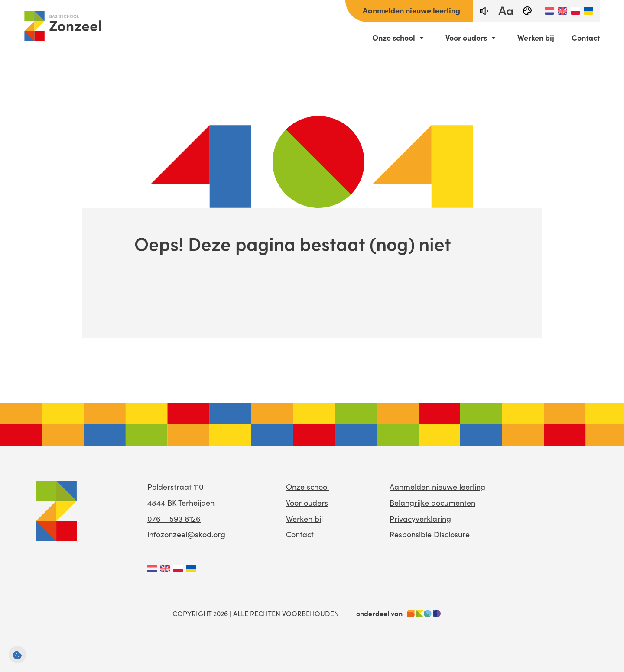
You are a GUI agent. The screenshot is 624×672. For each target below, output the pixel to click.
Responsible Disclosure (430, 534)
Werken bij (536, 38)
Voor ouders (466, 38)
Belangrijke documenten (432, 502)
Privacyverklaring (420, 519)
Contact (586, 38)
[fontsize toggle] (506, 11)
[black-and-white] (527, 11)
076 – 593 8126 (174, 519)
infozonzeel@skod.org (186, 534)
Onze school (394, 38)
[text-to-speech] (484, 11)
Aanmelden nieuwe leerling (411, 10)
